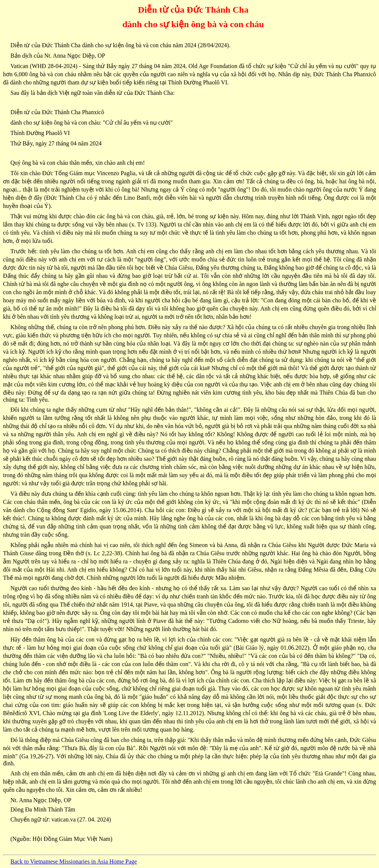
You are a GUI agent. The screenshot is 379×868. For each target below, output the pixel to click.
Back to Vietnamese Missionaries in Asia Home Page (74, 861)
